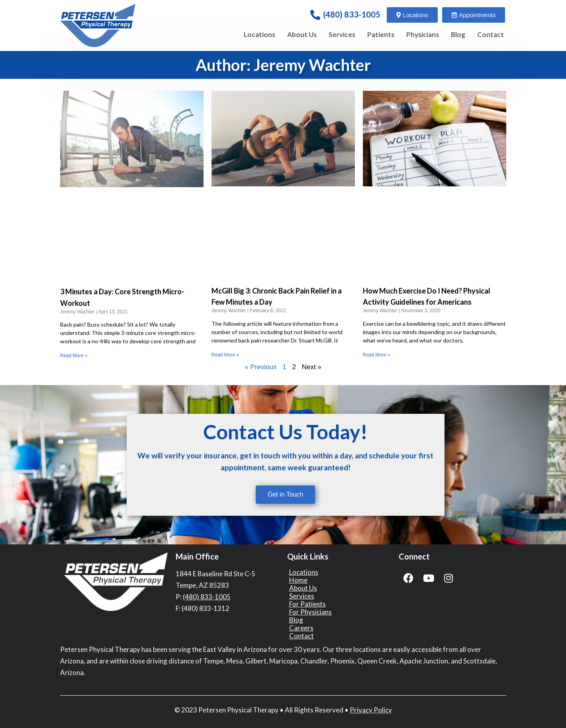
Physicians (423, 34)
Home (298, 580)
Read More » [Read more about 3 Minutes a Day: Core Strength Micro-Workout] (74, 356)
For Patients (307, 604)
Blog (458, 34)
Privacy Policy (371, 710)
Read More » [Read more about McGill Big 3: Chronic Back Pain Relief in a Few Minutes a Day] (225, 355)
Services (342, 34)
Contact (491, 34)
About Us (302, 34)
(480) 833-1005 (352, 14)
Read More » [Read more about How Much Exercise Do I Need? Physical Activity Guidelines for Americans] (377, 355)
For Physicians (310, 612)
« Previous (260, 367)
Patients (381, 34)
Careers (301, 628)
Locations (259, 34)
